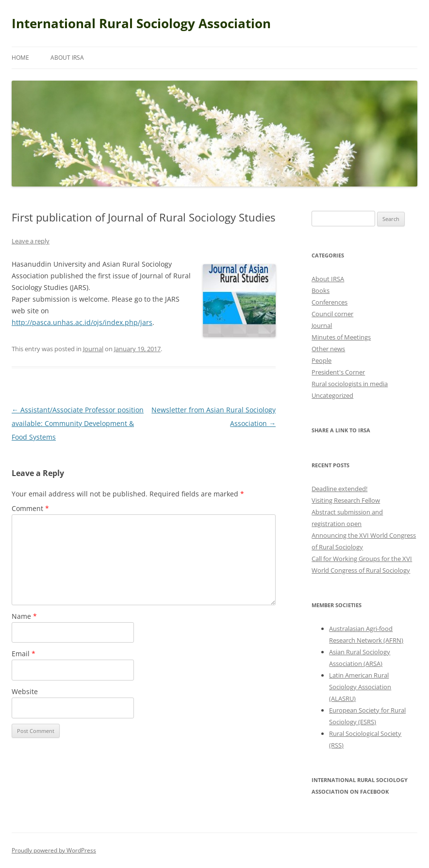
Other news (328, 349)
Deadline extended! (339, 489)
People (322, 360)
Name (24, 616)
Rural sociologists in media (350, 384)
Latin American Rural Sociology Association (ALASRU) (360, 687)
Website (25, 691)
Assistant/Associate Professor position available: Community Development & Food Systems (78, 423)
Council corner (332, 314)
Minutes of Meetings (341, 337)
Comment (30, 508)
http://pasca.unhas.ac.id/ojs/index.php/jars (82, 322)
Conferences (330, 302)
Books (321, 290)
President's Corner (338, 372)
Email (24, 654)
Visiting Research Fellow (346, 500)
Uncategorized (332, 395)
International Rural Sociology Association (141, 23)
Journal (93, 349)
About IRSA (67, 58)
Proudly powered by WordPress (54, 850)
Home (20, 58)
